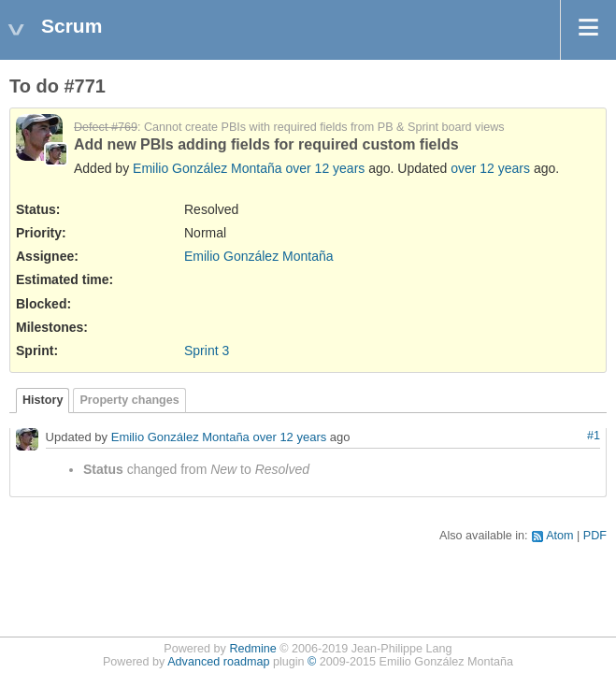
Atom (559, 536)
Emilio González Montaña (208, 168)
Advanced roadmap (218, 662)
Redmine (252, 649)
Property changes (129, 400)
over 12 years (325, 168)
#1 (594, 436)
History (43, 400)
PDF (595, 536)
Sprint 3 (207, 351)
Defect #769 (106, 127)
